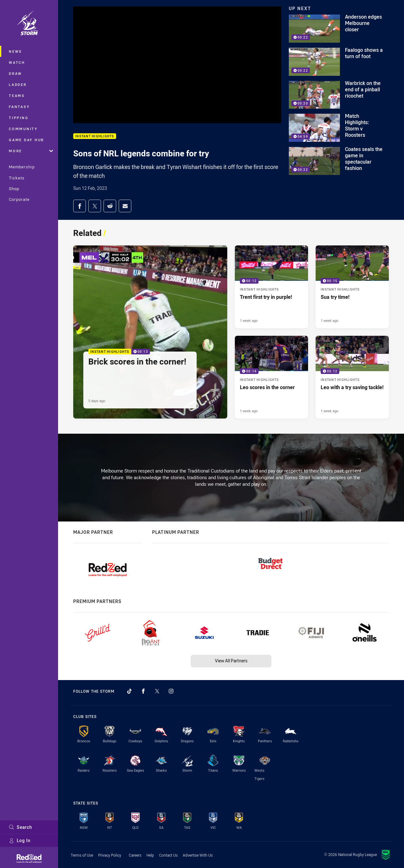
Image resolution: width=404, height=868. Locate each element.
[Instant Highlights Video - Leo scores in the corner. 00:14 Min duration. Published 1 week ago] (271, 377)
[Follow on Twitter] (157, 691)
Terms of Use (82, 855)
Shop (14, 189)
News (15, 51)
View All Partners (231, 661)
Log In (20, 840)
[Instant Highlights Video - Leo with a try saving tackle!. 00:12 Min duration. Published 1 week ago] (352, 377)
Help (150, 855)
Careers (135, 855)
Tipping (19, 118)
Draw (15, 73)
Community (23, 129)
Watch (17, 62)
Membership (22, 167)
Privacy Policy (110, 855)
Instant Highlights (95, 136)
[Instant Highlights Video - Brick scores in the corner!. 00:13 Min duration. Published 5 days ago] (150, 332)
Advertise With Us (198, 855)
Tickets (17, 178)
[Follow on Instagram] (171, 691)
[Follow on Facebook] (143, 691)
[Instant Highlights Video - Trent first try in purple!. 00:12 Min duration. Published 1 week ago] (271, 287)
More (31, 151)
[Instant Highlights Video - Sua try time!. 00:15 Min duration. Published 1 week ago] (352, 287)
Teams (17, 96)
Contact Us (168, 855)
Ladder (18, 84)
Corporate (19, 199)
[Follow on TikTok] (129, 691)
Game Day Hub (27, 140)
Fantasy (19, 107)
